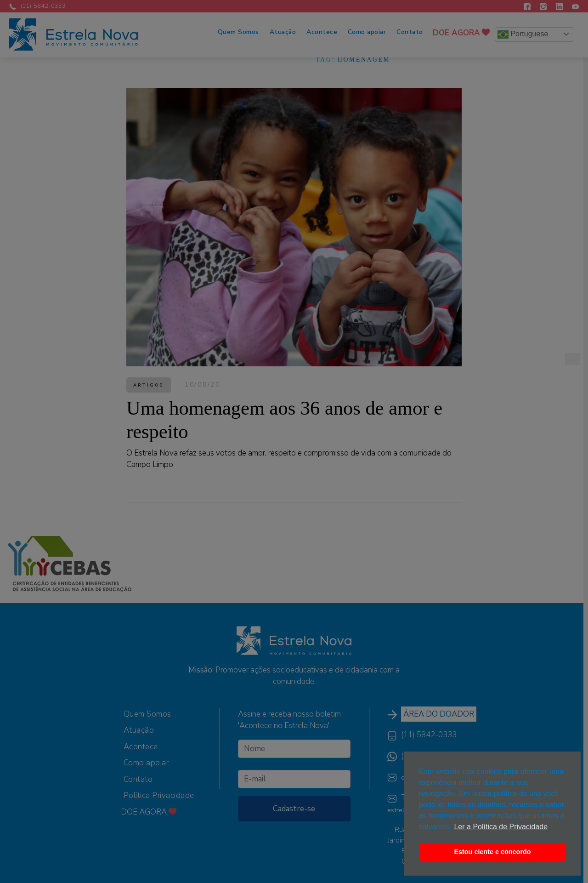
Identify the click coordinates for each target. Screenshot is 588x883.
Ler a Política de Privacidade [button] (501, 827)
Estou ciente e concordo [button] (492, 852)
